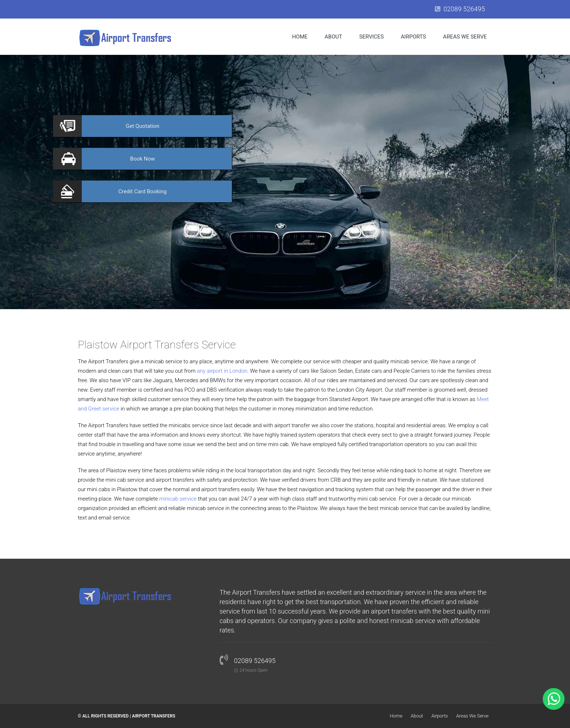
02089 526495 (464, 9)
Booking (143, 191)
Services (371, 37)
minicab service (178, 499)
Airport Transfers (154, 716)
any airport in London (222, 371)
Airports (414, 37)
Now (142, 159)
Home (300, 37)
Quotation (142, 126)
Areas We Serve (465, 37)
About (333, 37)
